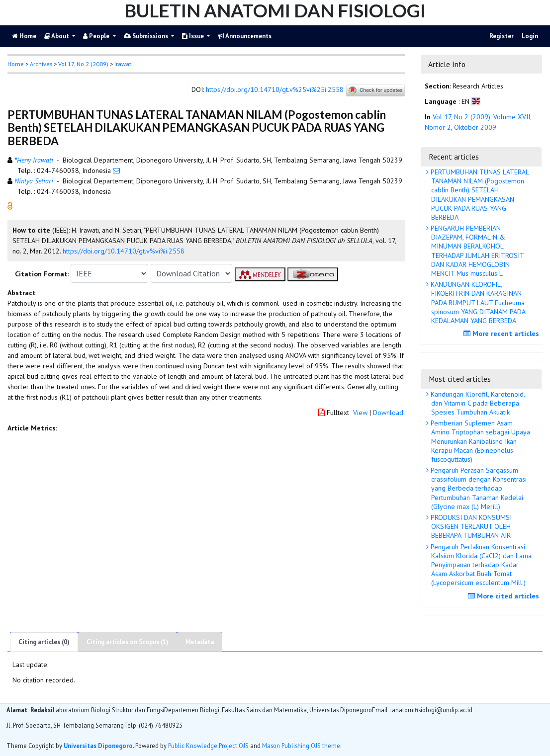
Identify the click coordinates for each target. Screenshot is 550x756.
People (97, 36)
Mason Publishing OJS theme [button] (301, 746)
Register (502, 36)
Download (388, 413)
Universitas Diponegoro (98, 746)
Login (530, 36)
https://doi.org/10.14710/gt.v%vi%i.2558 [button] (124, 251)
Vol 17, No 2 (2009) (83, 64)
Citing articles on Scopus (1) (128, 642)
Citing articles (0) (44, 642)
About (57, 36)
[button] (10, 205)
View (360, 413)
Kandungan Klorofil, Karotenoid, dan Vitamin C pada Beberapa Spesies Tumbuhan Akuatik (477, 403)
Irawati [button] (124, 64)
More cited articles (505, 596)
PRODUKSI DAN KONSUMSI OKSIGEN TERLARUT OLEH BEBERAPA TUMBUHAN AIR (470, 526)
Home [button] (16, 64)
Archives (41, 64)
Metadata (200, 642)
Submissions (147, 36)
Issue (194, 36)
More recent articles (503, 334)
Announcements (245, 36)
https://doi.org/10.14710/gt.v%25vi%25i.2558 (275, 90)
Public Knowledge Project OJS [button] (208, 746)
